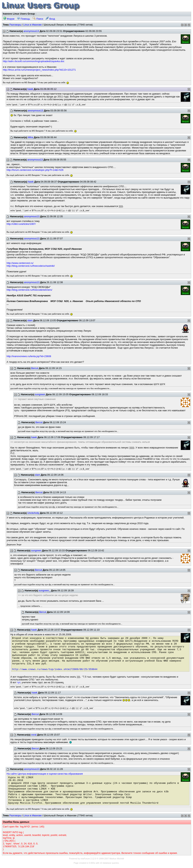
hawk (30, 89)
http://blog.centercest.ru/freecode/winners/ (29, 290)
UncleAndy (33, 513)
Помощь (24, 19)
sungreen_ (44, 590)
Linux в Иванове (33, 25)
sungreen (40, 394)
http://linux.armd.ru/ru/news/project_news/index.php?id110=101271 (39, 70)
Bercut (35, 368)
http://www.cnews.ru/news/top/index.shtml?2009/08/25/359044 (55, 669)
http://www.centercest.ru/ (20, 263)
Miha (31, 137)
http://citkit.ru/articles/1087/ (21, 224)
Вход (50, 19)
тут (19, 682)
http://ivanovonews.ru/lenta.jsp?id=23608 (29, 356)
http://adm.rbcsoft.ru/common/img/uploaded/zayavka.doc (34, 61)
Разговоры (15, 25)
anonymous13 (31, 31)
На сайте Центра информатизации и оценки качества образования (45, 774)
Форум (9, 19)
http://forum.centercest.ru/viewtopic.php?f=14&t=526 (35, 170)
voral (34, 735)
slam (30, 320)
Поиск (38, 19)
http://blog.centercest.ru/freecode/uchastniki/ (31, 266)
